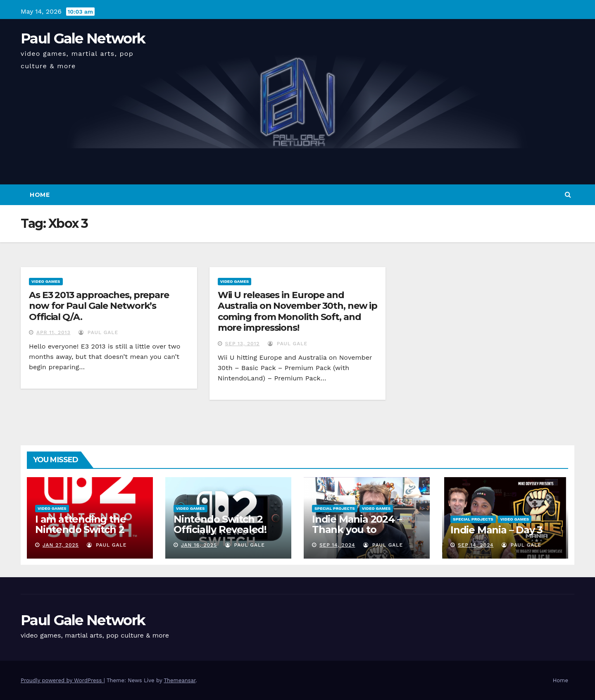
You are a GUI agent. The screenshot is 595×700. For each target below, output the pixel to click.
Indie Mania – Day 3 (496, 530)
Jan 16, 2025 (199, 545)
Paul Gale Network (83, 38)
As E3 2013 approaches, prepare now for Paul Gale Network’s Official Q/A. (99, 306)
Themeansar (180, 680)
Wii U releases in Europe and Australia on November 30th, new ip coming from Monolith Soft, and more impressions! (298, 311)
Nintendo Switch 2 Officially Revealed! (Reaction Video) (220, 529)
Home (40, 195)
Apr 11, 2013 (54, 332)
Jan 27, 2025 (61, 545)
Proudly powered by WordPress (62, 680)
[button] (568, 195)
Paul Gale (98, 332)
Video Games (46, 281)
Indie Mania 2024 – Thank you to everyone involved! (358, 529)
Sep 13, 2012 (243, 344)
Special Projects (335, 508)
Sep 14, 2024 (337, 545)
